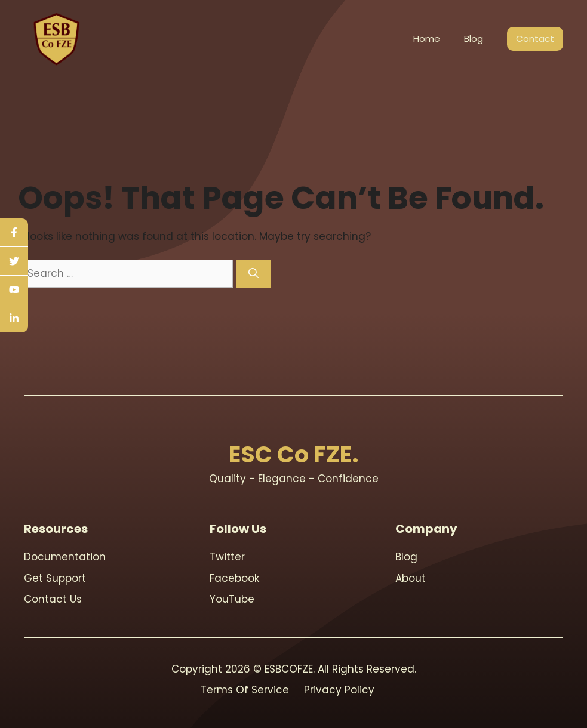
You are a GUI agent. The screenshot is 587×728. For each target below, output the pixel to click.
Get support (55, 578)
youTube (232, 599)
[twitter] (14, 261)
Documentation (65, 557)
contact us (53, 599)
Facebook (234, 578)
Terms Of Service (245, 690)
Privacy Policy (339, 690)
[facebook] (14, 233)
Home (427, 38)
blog (406, 557)
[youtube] (14, 290)
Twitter (227, 557)
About (411, 578)
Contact (535, 38)
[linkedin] (14, 318)
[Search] (253, 274)
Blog (474, 38)
